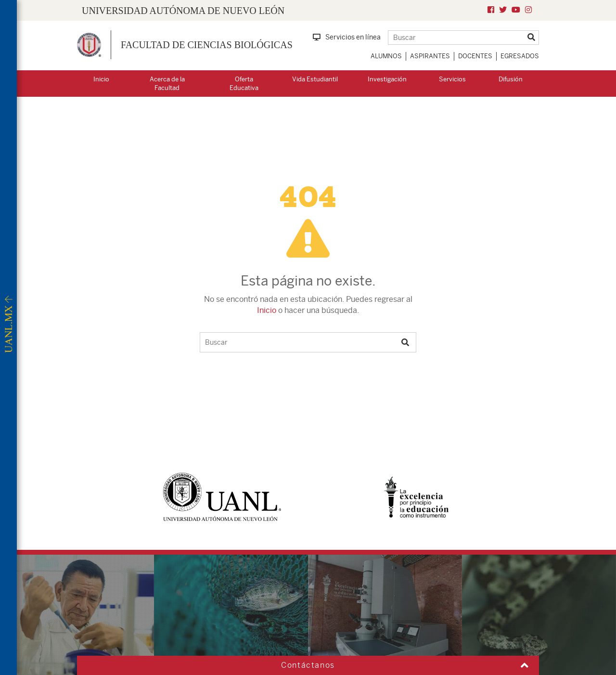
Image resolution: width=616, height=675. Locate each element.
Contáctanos (308, 665)
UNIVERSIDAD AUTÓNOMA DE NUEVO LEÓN (183, 11)
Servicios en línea (347, 37)
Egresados (520, 56)
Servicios (452, 79)
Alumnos (386, 56)
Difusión (511, 79)
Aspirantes (430, 56)
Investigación (387, 79)
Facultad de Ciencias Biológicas (207, 45)
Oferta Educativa (244, 84)
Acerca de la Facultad (167, 84)
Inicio (101, 79)
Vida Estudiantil (315, 79)
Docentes (475, 56)
